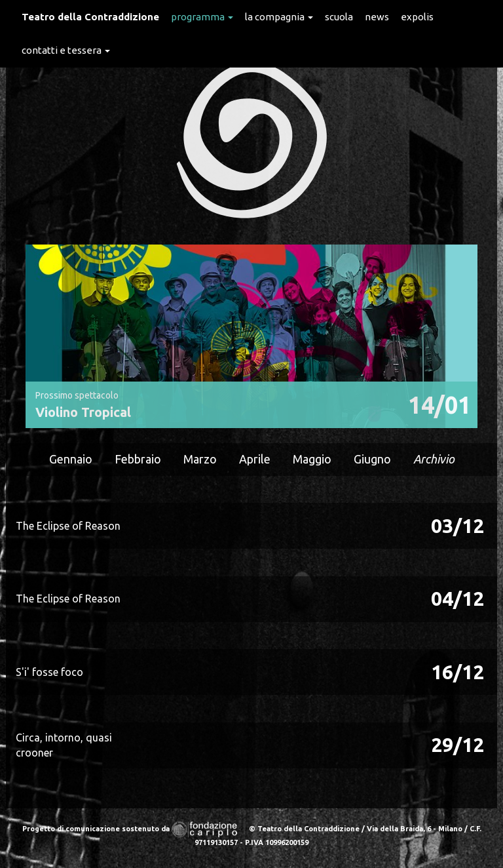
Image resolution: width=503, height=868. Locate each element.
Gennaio (71, 459)
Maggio (312, 459)
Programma (202, 17)
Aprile (255, 459)
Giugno (372, 459)
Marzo (200, 459)
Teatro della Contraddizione (90, 17)
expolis (417, 17)
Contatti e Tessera (66, 50)
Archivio (434, 459)
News (377, 17)
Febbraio (138, 459)
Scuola (339, 17)
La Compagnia (279, 17)
